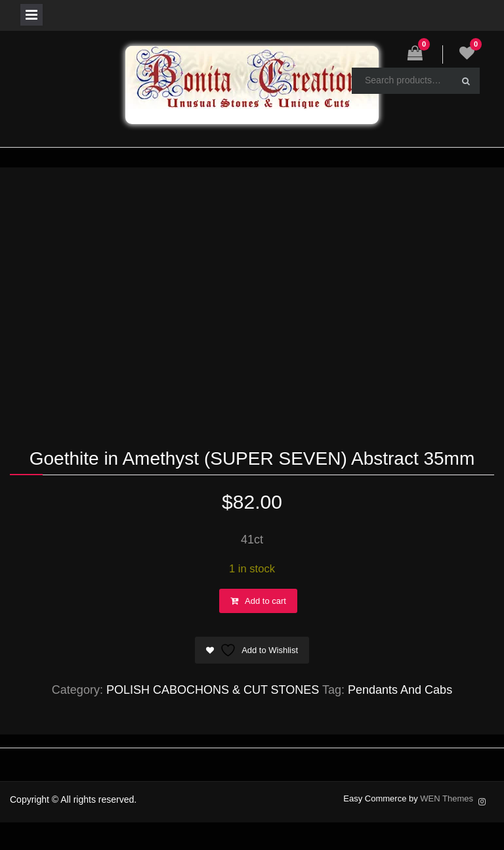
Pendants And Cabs (400, 690)
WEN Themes (447, 798)
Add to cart (265, 601)
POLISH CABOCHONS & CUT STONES (213, 690)
